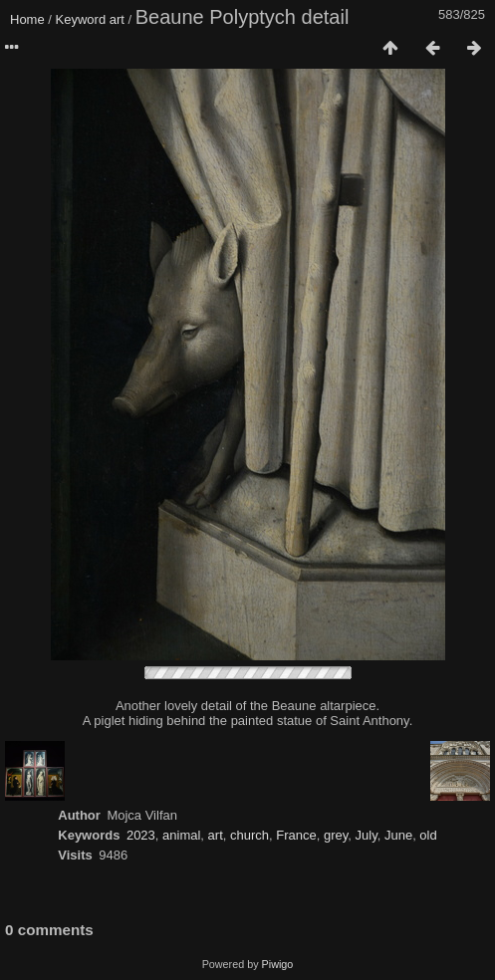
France (296, 835)
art (117, 19)
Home (27, 19)
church (249, 835)
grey (336, 835)
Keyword (81, 19)
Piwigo (278, 964)
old (428, 835)
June (398, 835)
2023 (141, 835)
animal (181, 835)
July (367, 835)
